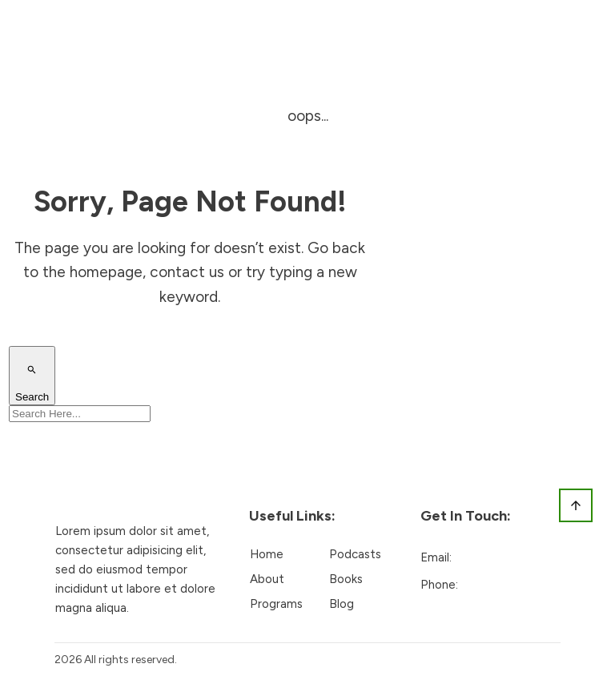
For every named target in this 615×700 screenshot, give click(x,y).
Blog (342, 604)
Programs (276, 604)
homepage (106, 272)
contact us (187, 272)
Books (346, 579)
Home (267, 554)
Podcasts (355, 554)
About (267, 579)
